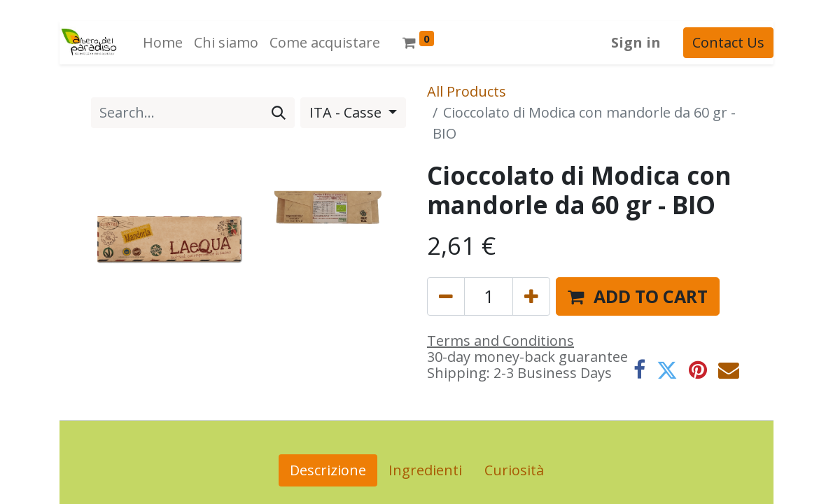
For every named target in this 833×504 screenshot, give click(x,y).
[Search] (279, 113)
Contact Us (728, 42)
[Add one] (531, 296)
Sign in (636, 42)
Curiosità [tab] (514, 470)
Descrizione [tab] (328, 470)
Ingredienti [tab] (425, 470)
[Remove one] (446, 296)
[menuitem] (163, 43)
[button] (638, 296)
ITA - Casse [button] (347, 112)
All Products (467, 91)
